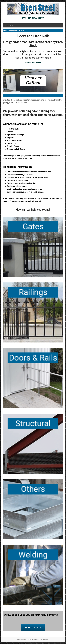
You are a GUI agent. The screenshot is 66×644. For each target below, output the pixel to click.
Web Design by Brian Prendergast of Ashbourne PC (33, 639)
